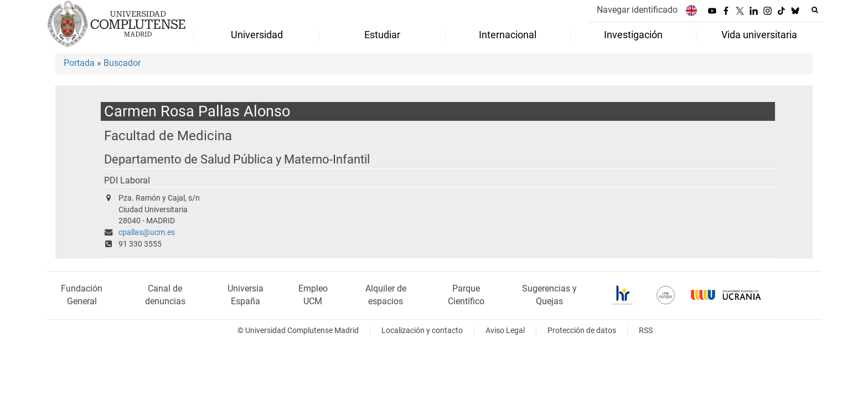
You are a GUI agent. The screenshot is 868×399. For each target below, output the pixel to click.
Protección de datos (582, 331)
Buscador (122, 63)
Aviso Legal (505, 331)
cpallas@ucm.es (147, 232)
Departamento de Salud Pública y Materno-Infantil (237, 159)
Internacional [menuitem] (508, 35)
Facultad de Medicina (168, 135)
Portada (79, 63)
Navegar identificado (637, 10)
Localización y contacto (422, 331)
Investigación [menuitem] (633, 35)
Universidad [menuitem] (257, 35)
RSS (646, 331)
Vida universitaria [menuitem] (759, 35)
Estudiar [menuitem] (382, 35)
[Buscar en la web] (815, 10)
